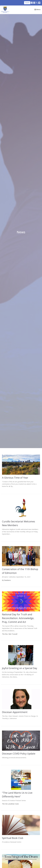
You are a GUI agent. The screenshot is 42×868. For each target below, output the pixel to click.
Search (27, 3)
